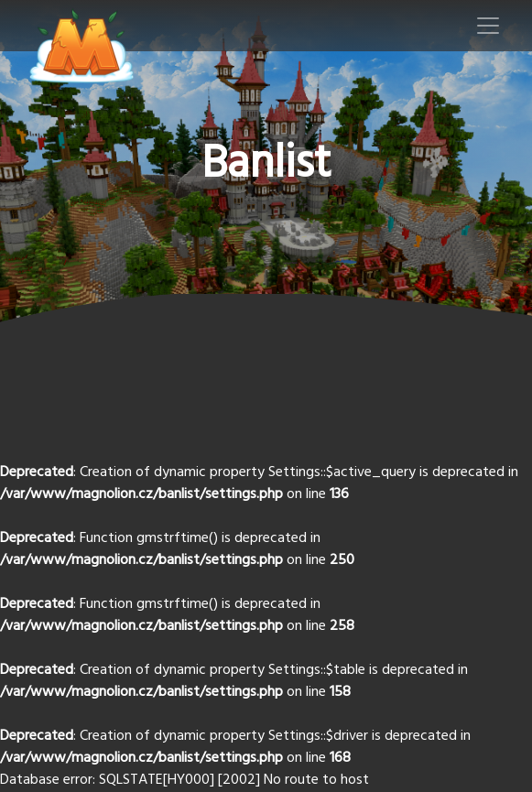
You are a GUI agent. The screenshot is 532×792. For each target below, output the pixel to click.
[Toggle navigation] (488, 26)
